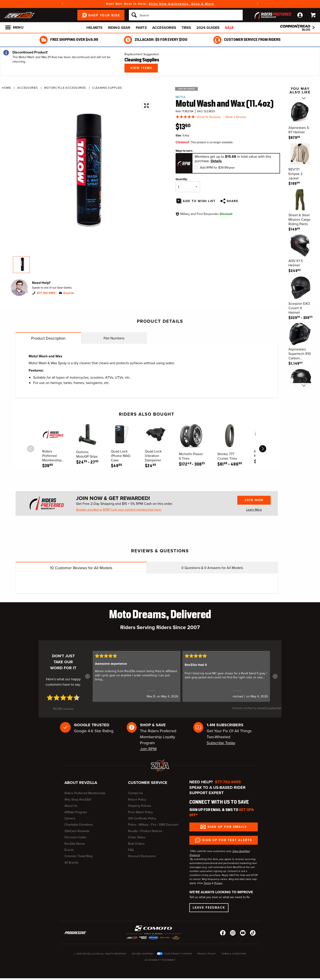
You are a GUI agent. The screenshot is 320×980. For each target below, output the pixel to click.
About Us (71, 806)
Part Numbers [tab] (114, 338)
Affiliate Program (76, 812)
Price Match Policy (140, 812)
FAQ (131, 850)
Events (69, 850)
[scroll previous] (31, 449)
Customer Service (148, 783)
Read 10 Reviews (209, 117)
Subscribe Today (221, 743)
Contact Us (136, 793)
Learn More (254, 510)
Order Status (137, 837)
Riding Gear (119, 28)
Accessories (164, 28)
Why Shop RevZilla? (78, 800)
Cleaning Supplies (106, 88)
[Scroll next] (304, 98)
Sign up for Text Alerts (227, 840)
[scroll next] (263, 449)
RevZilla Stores (75, 844)
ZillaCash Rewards (77, 831)
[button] (88, 676)
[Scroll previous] (296, 98)
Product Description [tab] (48, 338)
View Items (141, 68)
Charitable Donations (79, 825)
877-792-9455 (46, 293)
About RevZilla (81, 783)
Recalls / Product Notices (145, 831)
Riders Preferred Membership (85, 793)
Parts (141, 28)
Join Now (254, 500)
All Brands (71, 863)
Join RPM (148, 749)
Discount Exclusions (142, 856)
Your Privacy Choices (178, 954)
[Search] (186, 15)
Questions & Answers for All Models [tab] (212, 568)
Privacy (218, 883)
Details (216, 161)
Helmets (94, 28)
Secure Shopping (142, 954)
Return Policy (137, 800)
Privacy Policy (207, 954)
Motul (181, 97)
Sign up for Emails (227, 827)
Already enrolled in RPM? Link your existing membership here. (119, 510)
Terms (207, 883)
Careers (70, 818)
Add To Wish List (199, 201)
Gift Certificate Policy (142, 818)
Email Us (69, 293)
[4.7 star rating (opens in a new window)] (63, 698)
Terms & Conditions (234, 954)
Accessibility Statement (160, 960)
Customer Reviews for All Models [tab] (81, 568)
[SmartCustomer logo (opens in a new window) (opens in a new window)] (257, 710)
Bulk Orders (136, 844)
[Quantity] (188, 187)
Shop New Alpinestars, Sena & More (181, 4)
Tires (186, 28)
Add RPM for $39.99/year (217, 168)
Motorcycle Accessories (64, 88)
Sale (229, 28)
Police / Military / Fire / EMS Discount (153, 825)
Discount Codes (75, 837)
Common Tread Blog (78, 856)
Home (7, 88)
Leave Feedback (209, 908)
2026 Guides (208, 28)
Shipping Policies (140, 806)
